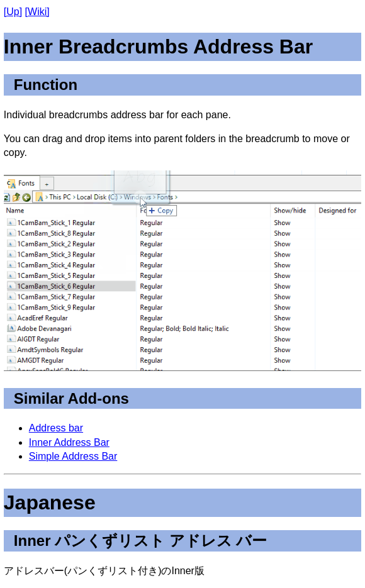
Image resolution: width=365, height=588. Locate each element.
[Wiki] (37, 12)
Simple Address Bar (73, 456)
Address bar (56, 428)
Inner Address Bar (69, 442)
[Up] (13, 12)
